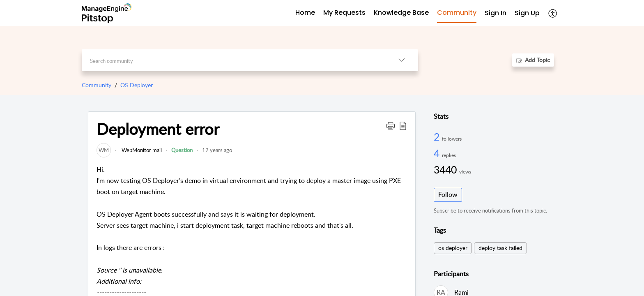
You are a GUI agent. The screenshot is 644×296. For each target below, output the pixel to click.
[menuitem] (496, 13)
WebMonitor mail (141, 150)
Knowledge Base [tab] (401, 13)
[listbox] (402, 60)
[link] (104, 150)
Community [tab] (457, 13)
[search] (233, 60)
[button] (391, 125)
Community (97, 85)
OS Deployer (137, 85)
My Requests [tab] (344, 13)
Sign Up (527, 13)
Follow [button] (448, 194)
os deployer (453, 248)
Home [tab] (305, 13)
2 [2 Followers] (438, 136)
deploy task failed (500, 248)
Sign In (496, 13)
